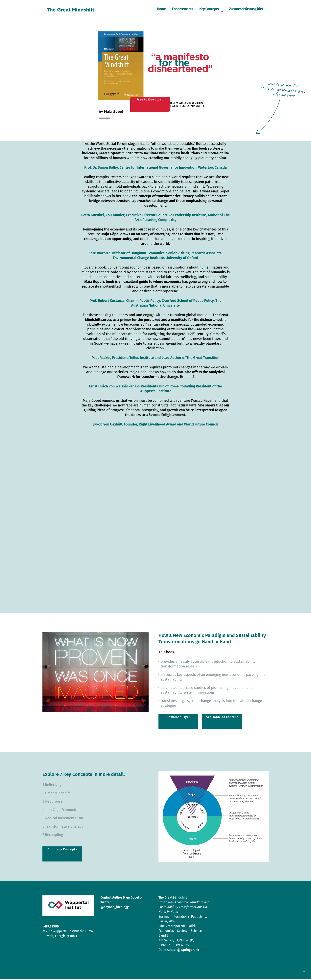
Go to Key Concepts (62, 850)
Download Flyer (178, 718)
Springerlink (190, 951)
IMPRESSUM (51, 927)
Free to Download (147, 102)
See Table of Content (222, 718)
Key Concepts (209, 9)
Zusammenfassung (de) (246, 9)
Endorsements (182, 9)
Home (161, 9)
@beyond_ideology (115, 908)
